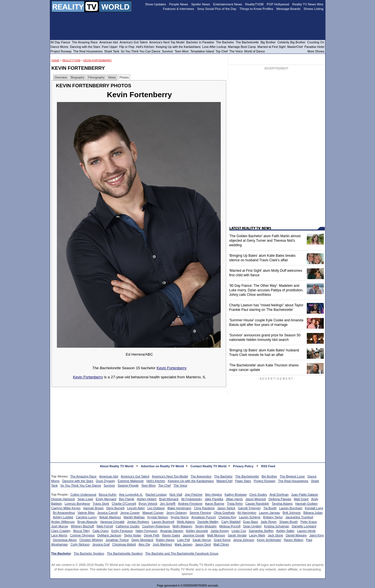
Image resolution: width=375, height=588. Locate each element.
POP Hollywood (278, 4)
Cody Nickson (80, 544)
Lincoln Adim (136, 508)
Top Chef (164, 485)
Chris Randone (204, 508)
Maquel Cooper (153, 513)
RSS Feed (268, 466)
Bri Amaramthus (64, 513)
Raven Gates (171, 535)
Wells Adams (186, 522)
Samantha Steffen (261, 531)
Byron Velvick (148, 504)
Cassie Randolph (257, 504)
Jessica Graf (101, 544)
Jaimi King (317, 535)
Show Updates (156, 4)
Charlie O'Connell (124, 504)
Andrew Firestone (190, 504)
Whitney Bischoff (82, 526)
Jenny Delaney (177, 513)
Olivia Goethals (224, 513)
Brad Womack (169, 499)
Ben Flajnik (127, 499)
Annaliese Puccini (204, 517)
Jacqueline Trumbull (299, 517)
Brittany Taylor (273, 517)
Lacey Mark (257, 535)
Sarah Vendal (237, 535)
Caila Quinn (101, 531)
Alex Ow (144, 544)
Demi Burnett (115, 508)
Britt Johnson (292, 513)
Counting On (316, 42)
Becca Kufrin (108, 494)
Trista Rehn (235, 504)
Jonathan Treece (117, 540)
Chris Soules (258, 494)
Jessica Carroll (108, 513)
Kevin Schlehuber (269, 540)
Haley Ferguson (147, 531)
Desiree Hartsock (63, 499)
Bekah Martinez (110, 517)
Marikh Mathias (134, 517)
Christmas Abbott (124, 544)
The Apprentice (201, 476)
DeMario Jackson (109, 535)
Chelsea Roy (227, 517)
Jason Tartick (226, 508)
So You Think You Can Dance (81, 485)
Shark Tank (112, 51)
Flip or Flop (127, 47)
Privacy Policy (243, 466)
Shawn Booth (289, 522)
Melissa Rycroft (230, 526)
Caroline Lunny (86, 517)
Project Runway (264, 481)
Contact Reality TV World (208, 466)
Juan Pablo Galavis (305, 494)
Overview (61, 77)
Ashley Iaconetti (197, 531)
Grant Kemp (222, 540)
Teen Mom (148, 485)
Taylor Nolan (133, 535)
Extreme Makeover (131, 481)
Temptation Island (202, 51)
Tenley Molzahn (206, 526)
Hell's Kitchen (156, 481)
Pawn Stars (243, 481)
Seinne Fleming (200, 513)
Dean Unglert (252, 526)
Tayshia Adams (282, 504)
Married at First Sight (272, 47)
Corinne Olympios (82, 535)
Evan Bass (251, 522)
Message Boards (288, 9)
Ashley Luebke (63, 517)
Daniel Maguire (296, 535)
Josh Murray (60, 526)
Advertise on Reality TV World (162, 466)
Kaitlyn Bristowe (235, 494)
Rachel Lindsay (156, 494)
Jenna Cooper (130, 513)
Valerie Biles (86, 513)
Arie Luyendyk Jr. (131, 494)
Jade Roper (269, 522)
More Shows (316, 51)
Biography (78, 77)
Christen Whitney (91, 540)
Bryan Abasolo (87, 522)
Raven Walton (294, 540)
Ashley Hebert (147, 499)
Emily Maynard (106, 499)
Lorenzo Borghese (77, 504)
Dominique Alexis (65, 540)
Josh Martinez (162, 544)
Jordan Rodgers (138, 522)
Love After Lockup (214, 47)
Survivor (109, 485)
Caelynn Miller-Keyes (66, 508)
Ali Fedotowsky (192, 499)
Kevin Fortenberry (98, 60)
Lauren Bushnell (163, 522)
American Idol (109, 476)
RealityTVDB (71, 60)
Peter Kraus (308, 522)
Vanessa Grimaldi (112, 522)
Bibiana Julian (313, 513)
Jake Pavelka (214, 499)
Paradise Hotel (314, 47)
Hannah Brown (94, 508)
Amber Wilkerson (63, 522)
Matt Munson (216, 535)
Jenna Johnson (244, 540)
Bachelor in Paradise (200, 42)
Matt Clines (221, 544)
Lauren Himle (306, 531)
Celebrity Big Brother (291, 42)
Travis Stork (101, 504)
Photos (124, 77)
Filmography (96, 77)
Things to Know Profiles (256, 9)
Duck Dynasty (106, 481)
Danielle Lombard (304, 526)
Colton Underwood (83, 494)
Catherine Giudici (127, 526)
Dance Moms (60, 47)
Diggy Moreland (142, 540)
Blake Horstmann (179, 508)
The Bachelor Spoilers (89, 553)
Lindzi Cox (239, 531)
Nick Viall (176, 494)
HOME (55, 60)
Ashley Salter (285, 531)
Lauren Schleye (250, 517)
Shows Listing (314, 9)
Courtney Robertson (156, 526)
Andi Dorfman (279, 494)
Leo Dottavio (156, 508)
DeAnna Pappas (280, 499)
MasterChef (225, 481)
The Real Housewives (293, 481)
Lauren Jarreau (270, 513)
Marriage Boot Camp (242, 47)
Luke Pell (184, 540)
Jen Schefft (168, 504)
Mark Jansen (184, 544)
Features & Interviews (179, 9)
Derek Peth (152, 535)
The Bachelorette (247, 476)
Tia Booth (270, 508)
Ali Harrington (247, 513)
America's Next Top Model (170, 476)
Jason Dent (203, 544)
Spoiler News (201, 4)
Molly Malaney (183, 526)
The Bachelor (223, 476)
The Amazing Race (83, 476)
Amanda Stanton (172, 531)
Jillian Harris (234, 499)
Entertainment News (228, 4)
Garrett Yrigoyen (249, 508)
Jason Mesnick (256, 499)
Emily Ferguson (122, 531)
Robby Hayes (165, 540)
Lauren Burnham (291, 508)
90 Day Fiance (60, 42)
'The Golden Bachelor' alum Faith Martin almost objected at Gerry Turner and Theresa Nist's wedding (265, 241)
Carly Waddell (231, 522)
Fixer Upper (110, 47)
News (112, 77)
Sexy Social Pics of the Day (217, 9)
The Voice (180, 485)
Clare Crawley (61, 531)
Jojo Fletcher (194, 494)
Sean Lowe (85, 499)
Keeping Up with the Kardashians (191, 481)
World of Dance (255, 51)
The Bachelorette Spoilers (125, 553)
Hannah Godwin (306, 504)
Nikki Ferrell (105, 526)
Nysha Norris (180, 517)
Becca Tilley (82, 531)
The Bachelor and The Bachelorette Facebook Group (182, 553)
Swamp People (128, 485)
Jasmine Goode (194, 535)
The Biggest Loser (292, 476)
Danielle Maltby (208, 522)
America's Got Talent (135, 476)
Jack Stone (275, 535)
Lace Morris (59, 535)
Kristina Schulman (277, 526)
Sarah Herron (202, 540)
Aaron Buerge (215, 504)
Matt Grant (301, 499)
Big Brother (269, 476)
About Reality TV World (117, 466)
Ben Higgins (214, 494)
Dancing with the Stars (78, 481)
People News (179, 4)
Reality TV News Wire (308, 4)
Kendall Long (314, 508)
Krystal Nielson (158, 517)
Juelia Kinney (220, 531)
